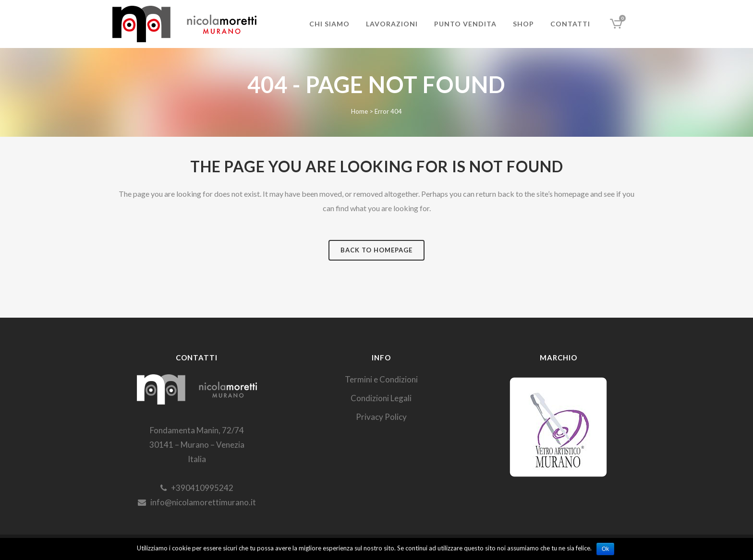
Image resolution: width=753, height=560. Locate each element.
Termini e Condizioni (381, 379)
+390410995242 (197, 488)
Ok (605, 549)
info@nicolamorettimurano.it (197, 502)
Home (359, 111)
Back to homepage (376, 250)
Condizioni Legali (381, 398)
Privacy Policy (381, 417)
